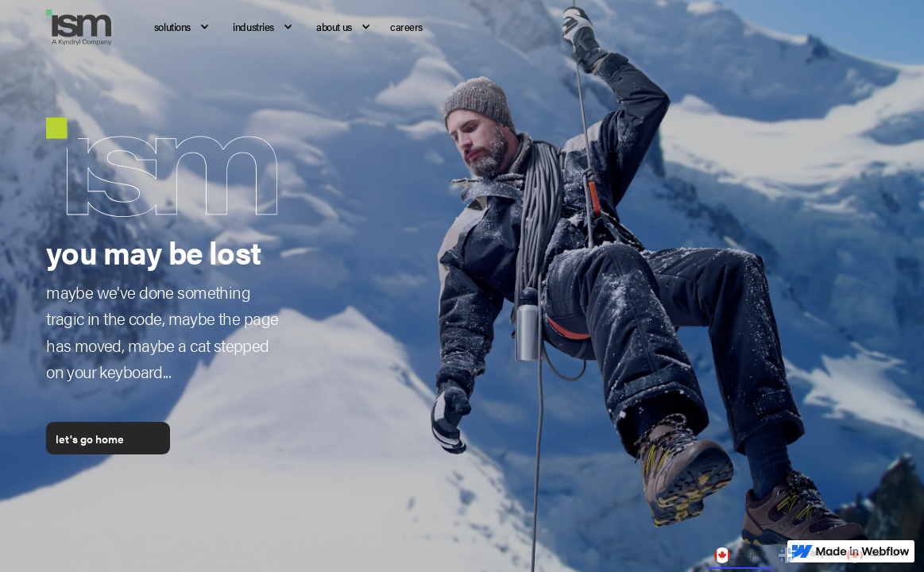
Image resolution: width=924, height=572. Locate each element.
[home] (88, 28)
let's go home (90, 439)
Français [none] (806, 555)
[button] (178, 27)
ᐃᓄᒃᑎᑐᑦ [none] (874, 555)
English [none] (740, 555)
